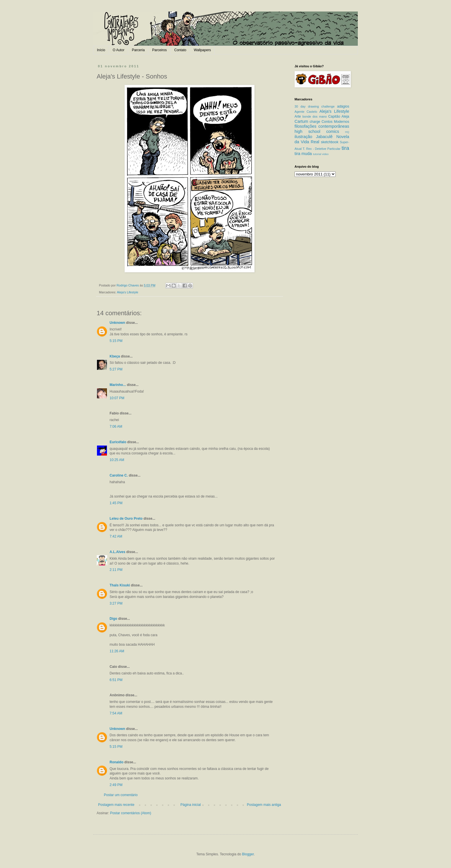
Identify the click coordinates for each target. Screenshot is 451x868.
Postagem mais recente (116, 805)
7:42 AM (116, 536)
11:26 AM (117, 651)
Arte (298, 116)
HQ (347, 132)
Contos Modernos (335, 122)
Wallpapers (202, 50)
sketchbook (330, 142)
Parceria (138, 50)
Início (101, 50)
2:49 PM (116, 785)
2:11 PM (116, 570)
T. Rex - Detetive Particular (321, 149)
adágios (343, 106)
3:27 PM (116, 603)
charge (315, 122)
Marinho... (118, 385)
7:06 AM (116, 427)
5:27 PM (116, 369)
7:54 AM (116, 713)
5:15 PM (116, 341)
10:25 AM (117, 460)
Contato (180, 50)
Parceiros (159, 50)
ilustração (303, 137)
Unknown (117, 323)
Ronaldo (116, 762)
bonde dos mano (315, 116)
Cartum (301, 121)
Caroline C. (119, 475)
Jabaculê (324, 137)
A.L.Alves (117, 552)
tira (345, 148)
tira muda (303, 154)
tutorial (317, 154)
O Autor (119, 50)
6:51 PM (116, 680)
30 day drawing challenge (315, 106)
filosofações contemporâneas (322, 126)
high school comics (317, 131)
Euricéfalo (118, 442)
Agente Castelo (306, 112)
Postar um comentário (121, 795)
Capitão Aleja (339, 116)
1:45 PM (116, 503)
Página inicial (191, 805)
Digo (113, 619)
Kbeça (115, 356)
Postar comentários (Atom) (131, 813)
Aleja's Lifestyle (127, 292)
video (325, 154)
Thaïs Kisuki (120, 585)
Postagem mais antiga (264, 805)
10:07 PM (117, 398)
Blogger (248, 854)
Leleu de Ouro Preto (126, 519)
